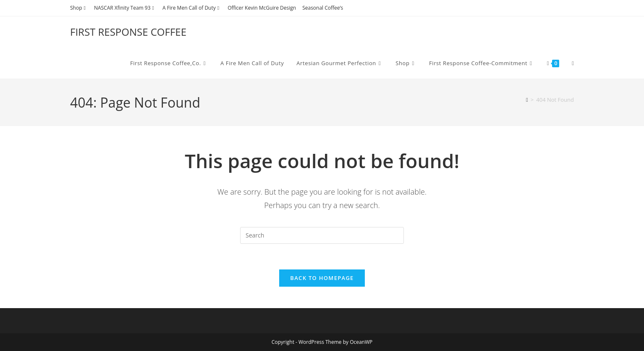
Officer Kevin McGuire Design (262, 8)
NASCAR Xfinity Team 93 (125, 8)
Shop (79, 8)
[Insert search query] (322, 235)
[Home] (527, 100)
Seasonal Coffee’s (323, 8)
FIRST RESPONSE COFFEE (128, 32)
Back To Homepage (322, 278)
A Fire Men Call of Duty (192, 8)
